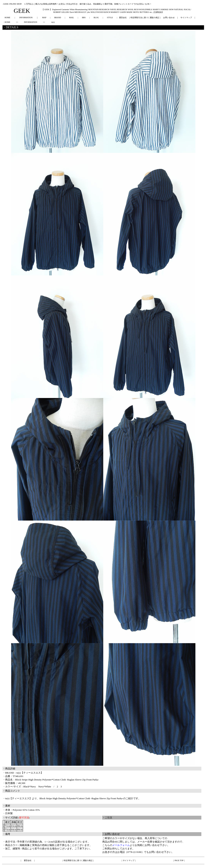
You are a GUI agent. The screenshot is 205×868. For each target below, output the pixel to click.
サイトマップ (186, 18)
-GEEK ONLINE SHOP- (12, 4)
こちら (106, 845)
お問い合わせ (169, 18)
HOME (7, 18)
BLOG (96, 18)
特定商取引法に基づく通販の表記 (145, 18)
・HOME (6, 22)
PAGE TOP (179, 860)
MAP (44, 18)
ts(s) (53, 22)
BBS (84, 18)
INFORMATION (26, 18)
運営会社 (123, 18)
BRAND (58, 18)
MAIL (72, 18)
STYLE (110, 18)
